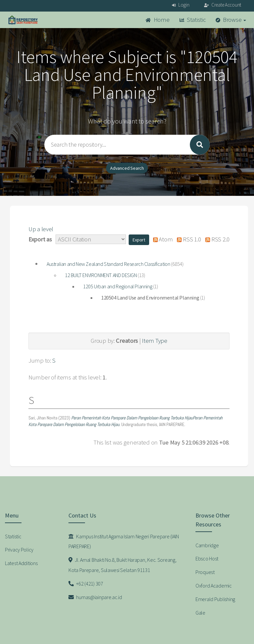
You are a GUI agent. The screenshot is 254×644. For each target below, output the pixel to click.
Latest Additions (21, 563)
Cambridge (207, 545)
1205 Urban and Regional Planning (118, 286)
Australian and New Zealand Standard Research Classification (108, 264)
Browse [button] (231, 20)
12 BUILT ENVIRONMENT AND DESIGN (101, 275)
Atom (161, 239)
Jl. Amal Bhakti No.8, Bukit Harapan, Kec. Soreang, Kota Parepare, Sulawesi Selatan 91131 (122, 565)
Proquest (205, 572)
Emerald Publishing (215, 599)
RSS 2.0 (216, 239)
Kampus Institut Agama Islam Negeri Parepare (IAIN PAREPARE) (124, 541)
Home (157, 20)
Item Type (154, 341)
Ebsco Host (207, 558)
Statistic (193, 20)
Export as (40, 239)
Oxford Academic (214, 586)
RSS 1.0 (188, 239)
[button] (139, 240)
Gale (200, 613)
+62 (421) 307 (86, 584)
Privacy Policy (19, 550)
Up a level (41, 229)
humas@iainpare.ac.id (95, 597)
